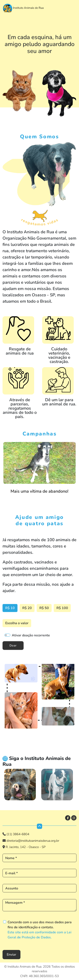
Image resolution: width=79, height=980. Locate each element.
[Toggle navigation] (72, 7)
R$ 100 (62, 608)
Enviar (11, 955)
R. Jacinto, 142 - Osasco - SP (26, 847)
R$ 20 (27, 608)
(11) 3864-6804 (18, 834)
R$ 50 (44, 608)
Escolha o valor (17, 623)
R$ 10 (10, 608)
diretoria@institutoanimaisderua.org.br (32, 841)
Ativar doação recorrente (31, 635)
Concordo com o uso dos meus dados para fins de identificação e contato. (40, 930)
